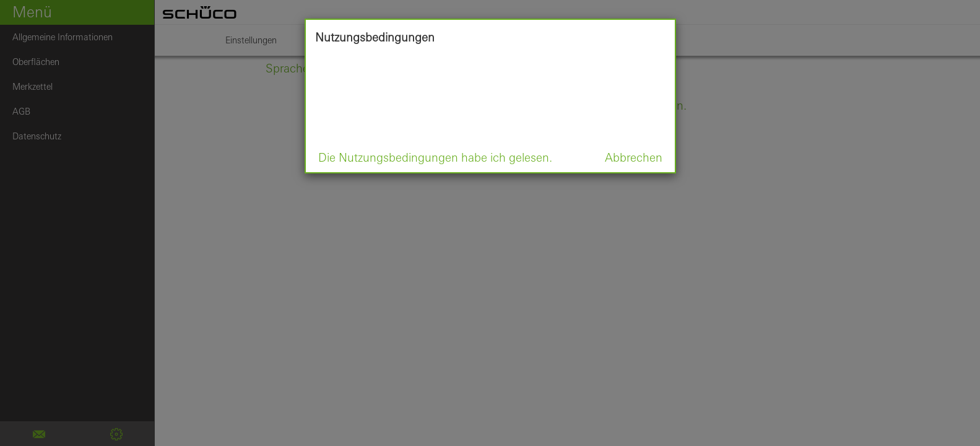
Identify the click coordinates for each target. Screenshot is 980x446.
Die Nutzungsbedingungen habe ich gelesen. (435, 157)
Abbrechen (634, 157)
